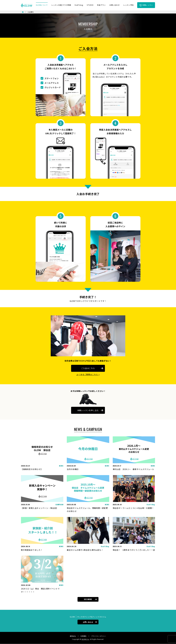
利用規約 (84, 636)
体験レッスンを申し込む (88, 410)
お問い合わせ (88, 622)
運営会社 (73, 636)
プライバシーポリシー (99, 636)
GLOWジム (85, 639)
